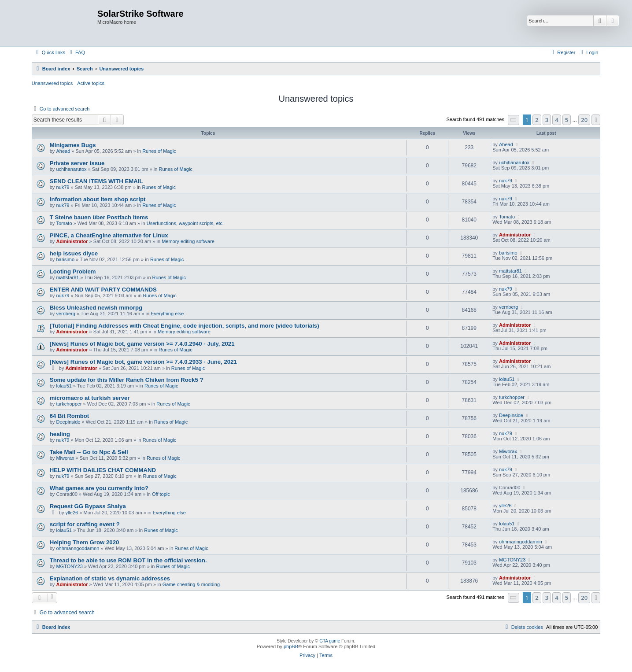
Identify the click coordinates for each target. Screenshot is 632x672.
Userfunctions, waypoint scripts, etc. (185, 223)
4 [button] (556, 120)
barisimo (65, 259)
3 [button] (547, 120)
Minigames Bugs (73, 145)
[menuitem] (76, 52)
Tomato (64, 223)
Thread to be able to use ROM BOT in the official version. (128, 560)
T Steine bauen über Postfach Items (99, 217)
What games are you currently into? (99, 488)
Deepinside (68, 422)
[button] (514, 120)
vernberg (65, 314)
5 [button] (567, 120)
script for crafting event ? (85, 524)
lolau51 (64, 386)
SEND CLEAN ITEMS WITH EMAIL (96, 181)
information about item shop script (98, 199)
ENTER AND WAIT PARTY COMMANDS (103, 290)
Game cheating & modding (191, 584)
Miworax (65, 458)
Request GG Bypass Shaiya (88, 506)
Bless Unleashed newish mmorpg (96, 308)
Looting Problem (73, 271)
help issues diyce (74, 253)
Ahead (63, 151)
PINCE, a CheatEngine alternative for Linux (109, 235)
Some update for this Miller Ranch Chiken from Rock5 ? (127, 380)
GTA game (330, 641)
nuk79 (63, 187)
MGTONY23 (69, 566)
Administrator (72, 241)
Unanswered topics (52, 83)
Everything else (167, 314)
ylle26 (72, 513)
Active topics (91, 83)
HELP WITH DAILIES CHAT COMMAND (103, 470)
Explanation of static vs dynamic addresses (110, 578)
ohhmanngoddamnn (78, 548)
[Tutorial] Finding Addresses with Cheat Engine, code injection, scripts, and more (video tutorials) (185, 326)
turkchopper (69, 404)
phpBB (291, 646)
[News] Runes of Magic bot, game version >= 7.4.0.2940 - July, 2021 (142, 344)
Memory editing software (188, 241)
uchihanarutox (71, 169)
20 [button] (584, 120)
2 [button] (537, 120)
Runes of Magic (159, 151)
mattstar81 (67, 277)
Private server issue (77, 163)
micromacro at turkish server (90, 398)
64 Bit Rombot (69, 416)
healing (60, 434)
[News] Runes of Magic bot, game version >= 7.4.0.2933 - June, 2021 (143, 362)
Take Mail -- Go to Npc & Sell (89, 452)
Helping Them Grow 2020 (85, 542)
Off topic (161, 494)
